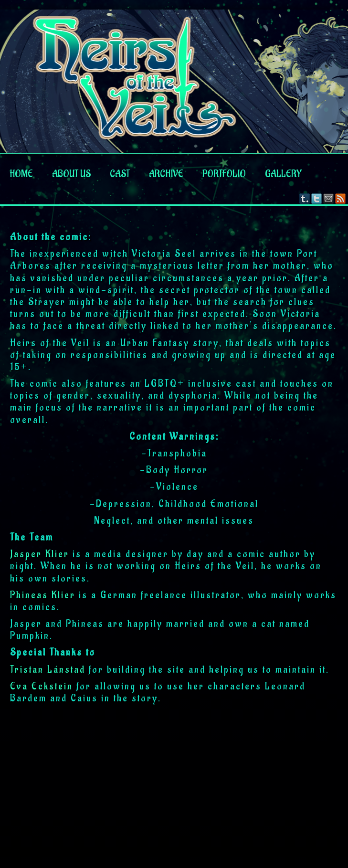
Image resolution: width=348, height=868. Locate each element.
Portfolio (224, 174)
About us (71, 174)
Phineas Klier (43, 595)
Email (329, 198)
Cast (120, 174)
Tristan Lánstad (48, 670)
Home (21, 174)
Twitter (317, 198)
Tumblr (305, 198)
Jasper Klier (40, 554)
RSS (341, 198)
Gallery (283, 174)
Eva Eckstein (42, 687)
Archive (166, 174)
